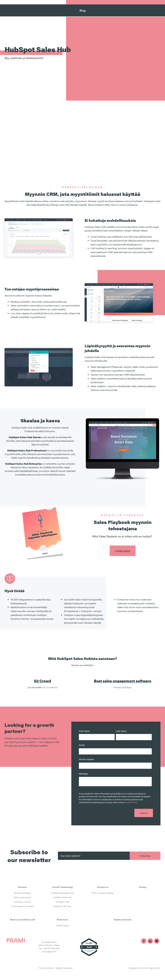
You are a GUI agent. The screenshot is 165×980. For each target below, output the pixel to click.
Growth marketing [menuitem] (22, 893)
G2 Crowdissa (50, 687)
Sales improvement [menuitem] (22, 897)
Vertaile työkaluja (122, 687)
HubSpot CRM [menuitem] (63, 902)
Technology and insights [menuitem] (22, 906)
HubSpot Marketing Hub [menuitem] (63, 893)
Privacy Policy (131, 802)
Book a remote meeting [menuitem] (102, 893)
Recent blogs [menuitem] (62, 925)
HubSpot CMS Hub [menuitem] (62, 906)
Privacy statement (47, 968)
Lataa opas (123, 551)
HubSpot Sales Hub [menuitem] (62, 897)
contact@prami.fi (49, 951)
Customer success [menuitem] (22, 902)
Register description (64, 968)
